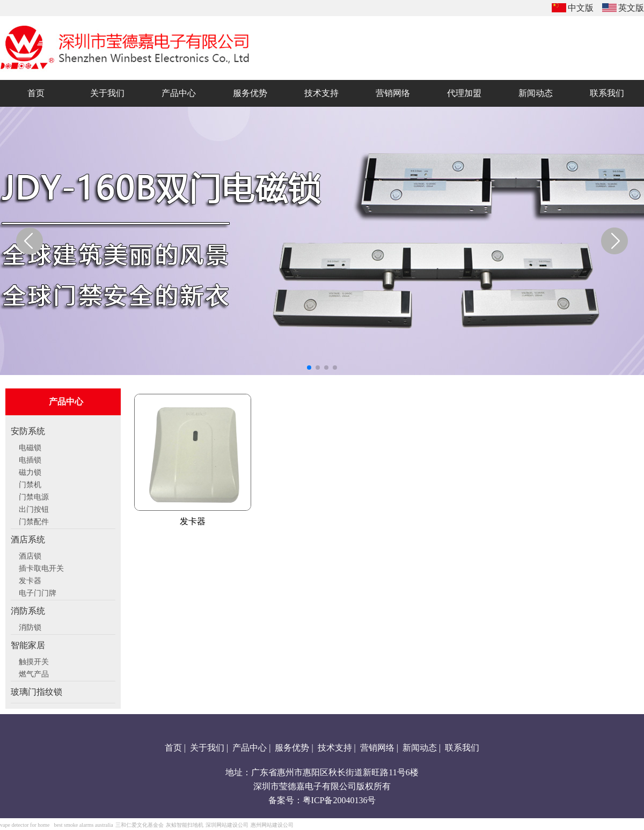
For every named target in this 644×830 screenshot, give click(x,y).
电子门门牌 (38, 592)
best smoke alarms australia (83, 825)
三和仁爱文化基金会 (140, 825)
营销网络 (377, 748)
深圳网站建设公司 (227, 825)
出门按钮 (34, 508)
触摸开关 (34, 660)
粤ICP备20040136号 (339, 800)
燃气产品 (34, 673)
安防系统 (28, 431)
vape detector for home (25, 825)
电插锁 (30, 459)
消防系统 (28, 611)
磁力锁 (30, 471)
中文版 (581, 8)
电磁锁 (30, 446)
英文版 (631, 8)
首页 (173, 748)
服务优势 (292, 748)
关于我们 (207, 748)
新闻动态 (420, 748)
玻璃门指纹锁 (36, 692)
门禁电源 (34, 496)
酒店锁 (30, 555)
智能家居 (28, 645)
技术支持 (335, 748)
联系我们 (462, 748)
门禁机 (30, 483)
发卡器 (30, 579)
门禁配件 (34, 520)
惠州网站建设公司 (272, 825)
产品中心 (250, 748)
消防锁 (30, 626)
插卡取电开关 (41, 567)
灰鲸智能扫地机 (185, 825)
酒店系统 (28, 539)
